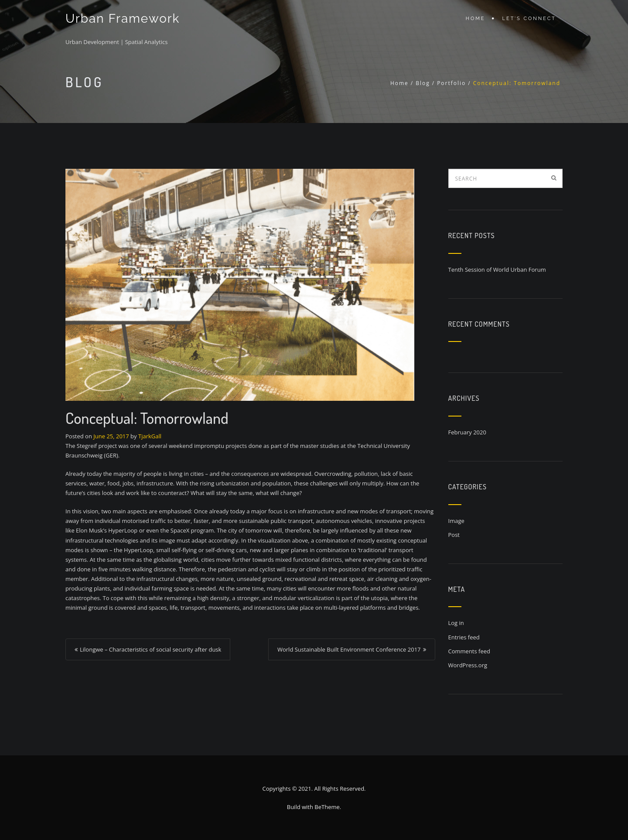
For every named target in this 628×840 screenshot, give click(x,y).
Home (476, 19)
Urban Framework (123, 19)
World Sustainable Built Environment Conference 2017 (349, 649)
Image (456, 521)
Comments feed (469, 651)
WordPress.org (468, 665)
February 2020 (467, 432)
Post (454, 535)
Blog (423, 83)
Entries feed (464, 637)
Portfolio (451, 83)
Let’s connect (529, 19)
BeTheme (327, 807)
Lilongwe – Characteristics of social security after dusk (150, 649)
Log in (456, 623)
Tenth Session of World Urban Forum (497, 270)
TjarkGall (150, 436)
